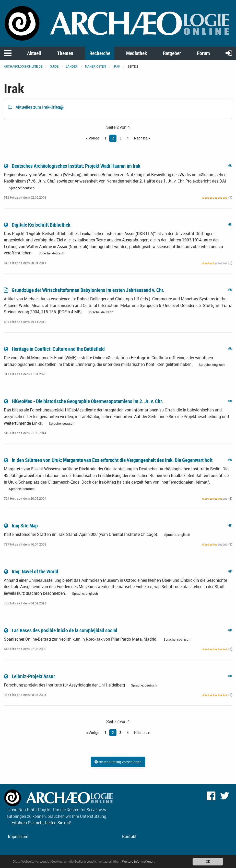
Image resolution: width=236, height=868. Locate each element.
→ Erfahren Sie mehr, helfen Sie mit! (39, 823)
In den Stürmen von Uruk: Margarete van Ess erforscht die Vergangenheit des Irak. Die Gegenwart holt (109, 460)
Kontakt (129, 836)
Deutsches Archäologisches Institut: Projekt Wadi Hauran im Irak (73, 166)
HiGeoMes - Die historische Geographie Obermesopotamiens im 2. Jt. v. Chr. (84, 401)
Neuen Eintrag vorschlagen (118, 762)
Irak (117, 66)
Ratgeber (172, 53)
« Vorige (93, 138)
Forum (203, 53)
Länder (72, 66)
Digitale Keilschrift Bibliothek (38, 225)
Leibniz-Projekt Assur (30, 676)
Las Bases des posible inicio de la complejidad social (61, 630)
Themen (65, 53)
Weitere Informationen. (139, 861)
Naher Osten (96, 66)
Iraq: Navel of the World (32, 571)
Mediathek (137, 53)
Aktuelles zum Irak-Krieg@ (36, 107)
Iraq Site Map (21, 526)
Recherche (100, 53)
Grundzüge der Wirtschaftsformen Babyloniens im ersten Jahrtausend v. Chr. (85, 290)
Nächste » (142, 138)
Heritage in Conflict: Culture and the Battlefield (55, 349)
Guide (54, 66)
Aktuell (34, 53)
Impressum (18, 836)
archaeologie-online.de (23, 66)
